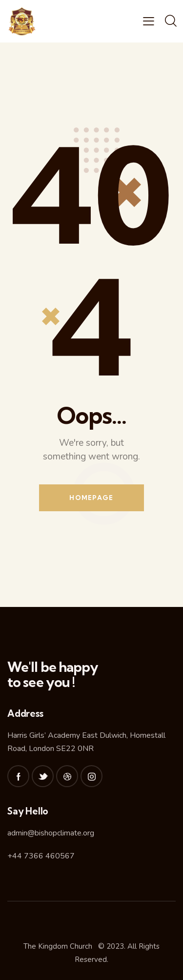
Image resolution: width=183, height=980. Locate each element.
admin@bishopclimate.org (51, 833)
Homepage (91, 498)
